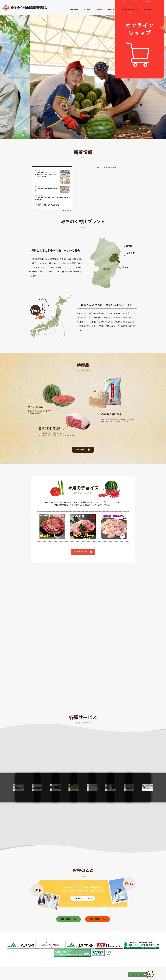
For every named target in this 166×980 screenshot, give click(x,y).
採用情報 (113, 2)
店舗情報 (123, 2)
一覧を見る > (66, 210)
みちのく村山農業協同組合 (107, 167)
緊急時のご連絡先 (147, 2)
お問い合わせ (134, 2)
